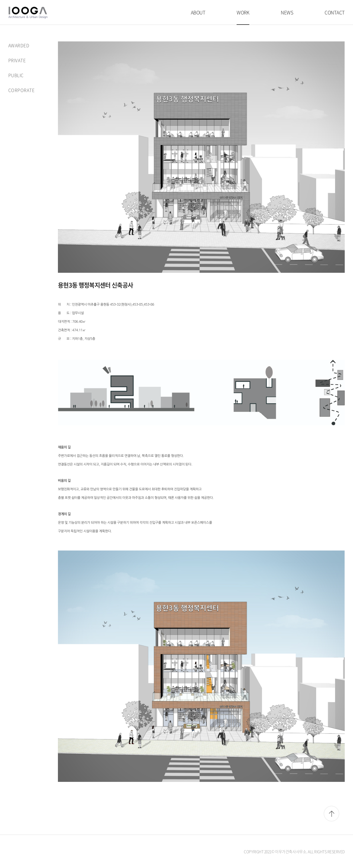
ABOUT (198, 12)
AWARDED (19, 45)
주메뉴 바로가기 (0, 0)
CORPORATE (21, 89)
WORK (243, 12)
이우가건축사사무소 (28, 13)
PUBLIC (16, 75)
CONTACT (335, 12)
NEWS (287, 12)
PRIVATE (17, 60)
